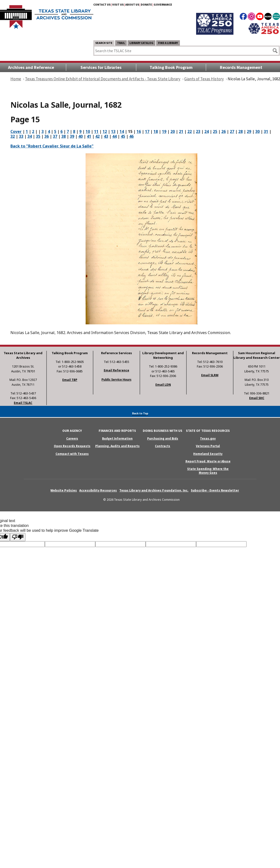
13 (113, 131)
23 (198, 131)
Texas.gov (208, 438)
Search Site (104, 43)
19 (164, 131)
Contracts (163, 446)
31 (266, 131)
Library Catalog (141, 43)
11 (96, 131)
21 (181, 131)
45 (123, 136)
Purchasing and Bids (163, 438)
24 (207, 131)
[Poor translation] (18, 537)
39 (72, 136)
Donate (146, 4)
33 (21, 136)
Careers (72, 438)
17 (147, 131)
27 (232, 131)
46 (131, 136)
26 (224, 131)
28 (240, 131)
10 (88, 131)
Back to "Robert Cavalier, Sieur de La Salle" (52, 146)
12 (105, 131)
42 (97, 136)
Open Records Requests (72, 446)
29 (249, 131)
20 (173, 131)
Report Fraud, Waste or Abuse (208, 461)
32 (13, 136)
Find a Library (168, 43)
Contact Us (102, 4)
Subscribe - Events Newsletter (215, 490)
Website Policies (64, 490)
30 (257, 131)
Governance (163, 4)
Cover (16, 131)
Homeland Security (208, 454)
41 (89, 136)
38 (64, 136)
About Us (132, 4)
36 (47, 136)
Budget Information (117, 438)
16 (139, 131)
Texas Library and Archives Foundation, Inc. (154, 490)
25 (215, 131)
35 (38, 136)
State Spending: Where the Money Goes (208, 471)
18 (156, 131)
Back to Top (140, 413)
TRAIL (121, 43)
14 (122, 131)
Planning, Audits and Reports (117, 446)
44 (114, 136)
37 (55, 136)
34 (30, 136)
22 (190, 131)
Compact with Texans (72, 454)
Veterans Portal (208, 446)
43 (106, 136)
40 (80, 136)
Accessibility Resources (98, 490)
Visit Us (118, 4)
